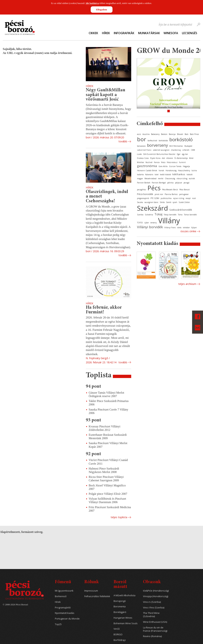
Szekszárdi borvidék (181, 210)
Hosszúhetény (184, 170)
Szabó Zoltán (184, 202)
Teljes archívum (187, 284)
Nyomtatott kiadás (65, 613)
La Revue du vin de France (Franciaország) (155, 629)
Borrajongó (120, 601)
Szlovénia (149, 215)
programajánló (143, 198)
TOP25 (140, 223)
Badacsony (155, 134)
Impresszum (91, 591)
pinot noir (159, 194)
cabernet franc (144, 150)
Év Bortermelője (181, 158)
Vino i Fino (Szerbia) (154, 608)
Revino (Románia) (152, 636)
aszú (139, 134)
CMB (193, 150)
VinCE (117, 629)
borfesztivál (152, 141)
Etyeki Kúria (155, 158)
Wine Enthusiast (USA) (155, 622)
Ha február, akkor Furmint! (104, 310)
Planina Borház (171, 194)
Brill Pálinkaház (176, 146)
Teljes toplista (119, 517)
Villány (169, 221)
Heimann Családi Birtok (147, 170)
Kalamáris (149, 174)
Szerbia (140, 215)
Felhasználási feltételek (97, 596)
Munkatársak (149, 33)
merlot (161, 178)
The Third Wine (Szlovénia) (151, 615)
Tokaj (158, 214)
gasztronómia (147, 166)
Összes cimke (188, 231)
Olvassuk (152, 582)
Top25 (58, 624)
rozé (194, 198)
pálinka (170, 183)
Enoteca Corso (143, 158)
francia (157, 162)
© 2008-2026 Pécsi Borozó (15, 605)
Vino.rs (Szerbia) (152, 602)
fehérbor (141, 162)
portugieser (184, 194)
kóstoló (190, 174)
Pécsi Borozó (184, 190)
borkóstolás (163, 141)
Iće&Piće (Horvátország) (156, 591)
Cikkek (93, 33)
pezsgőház (142, 190)
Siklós (162, 202)
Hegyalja (186, 166)
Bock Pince (194, 134)
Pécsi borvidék (145, 194)
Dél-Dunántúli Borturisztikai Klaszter (159, 154)
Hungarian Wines (123, 618)
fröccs (163, 162)
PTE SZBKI (155, 198)
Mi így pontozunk (64, 591)
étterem (170, 158)
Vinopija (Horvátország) (156, 596)
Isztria (194, 170)
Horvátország (171, 170)
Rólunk (92, 582)
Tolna (180, 215)
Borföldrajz (120, 640)
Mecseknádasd (150, 178)
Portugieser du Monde (67, 619)
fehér (191, 158)
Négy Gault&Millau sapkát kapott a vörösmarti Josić (105, 95)
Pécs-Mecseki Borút (170, 190)
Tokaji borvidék (170, 215)
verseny (153, 223)
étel (163, 158)
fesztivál (149, 162)
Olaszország (170, 178)
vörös (179, 227)
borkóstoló (181, 139)
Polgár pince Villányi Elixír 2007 (108, 494)
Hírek (106, 33)
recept (188, 198)
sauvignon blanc (151, 202)
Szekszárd (152, 208)
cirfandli (186, 150)
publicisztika (166, 198)
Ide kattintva (92, 3)
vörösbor (186, 227)
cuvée (139, 154)
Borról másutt (120, 585)
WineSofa (171, 33)
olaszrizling (182, 178)
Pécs (154, 188)
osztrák (192, 178)
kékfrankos (179, 174)
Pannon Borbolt (144, 183)
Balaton (164, 134)
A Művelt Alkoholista (124, 595)
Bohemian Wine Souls (126, 623)
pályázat (179, 183)
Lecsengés (190, 33)
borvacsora (141, 146)
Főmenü (63, 582)
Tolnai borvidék (190, 215)
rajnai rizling (179, 198)
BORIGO (118, 634)
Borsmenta (120, 607)
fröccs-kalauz (172, 162)
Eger (179, 154)
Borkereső (61, 596)
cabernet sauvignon (161, 150)
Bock (187, 134)
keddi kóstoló (165, 174)
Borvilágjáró (120, 612)
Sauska (140, 202)
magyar (140, 178)
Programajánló (63, 608)
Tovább (123, 141)
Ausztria (146, 134)
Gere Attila (163, 166)
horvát (161, 170)
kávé (157, 174)
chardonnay (176, 150)
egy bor (185, 154)
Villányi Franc (170, 227)
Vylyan (194, 227)
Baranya (172, 134)
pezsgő (186, 183)
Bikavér (180, 134)
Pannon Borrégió (159, 183)
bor (142, 139)
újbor (147, 223)
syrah (175, 202)
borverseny (157, 145)
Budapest (188, 146)
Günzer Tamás (175, 166)
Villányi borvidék (150, 227)
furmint (182, 162)
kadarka (140, 174)
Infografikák (124, 33)
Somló (169, 202)
